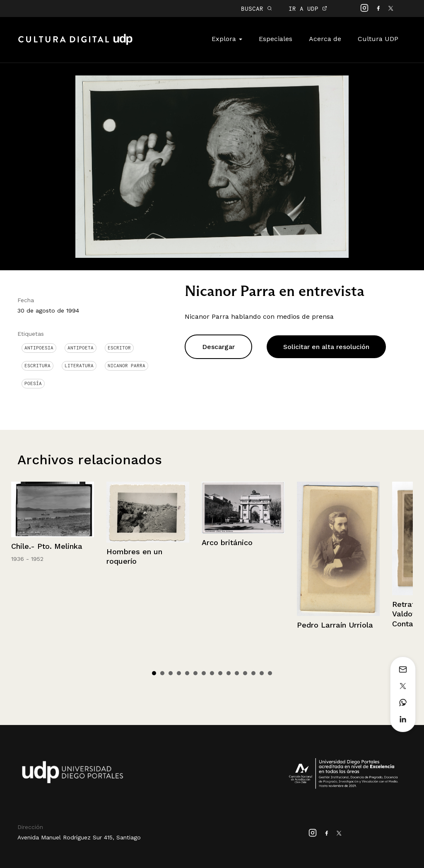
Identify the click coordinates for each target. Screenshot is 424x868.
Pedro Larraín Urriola (335, 625)
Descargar (218, 347)
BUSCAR (257, 8)
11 (237, 673)
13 (253, 673)
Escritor (119, 348)
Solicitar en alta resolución (326, 347)
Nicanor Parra (126, 366)
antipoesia (39, 348)
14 (262, 673)
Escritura (37, 366)
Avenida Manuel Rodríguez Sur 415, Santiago (79, 837)
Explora (227, 39)
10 (229, 673)
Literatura (79, 366)
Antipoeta (81, 348)
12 (245, 673)
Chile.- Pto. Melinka (47, 546)
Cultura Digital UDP (75, 44)
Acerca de (325, 39)
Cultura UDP (378, 39)
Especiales (276, 39)
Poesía (33, 383)
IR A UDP (308, 8)
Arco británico (227, 542)
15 (270, 673)
